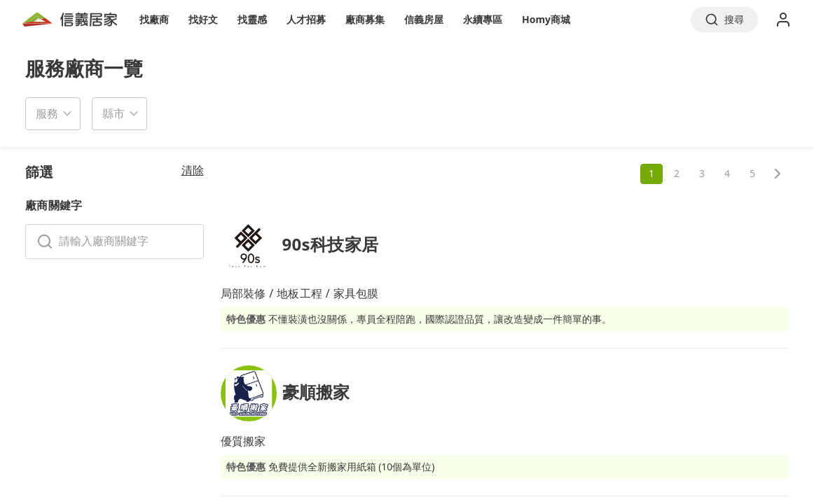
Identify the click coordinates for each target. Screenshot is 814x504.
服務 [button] (47, 113)
